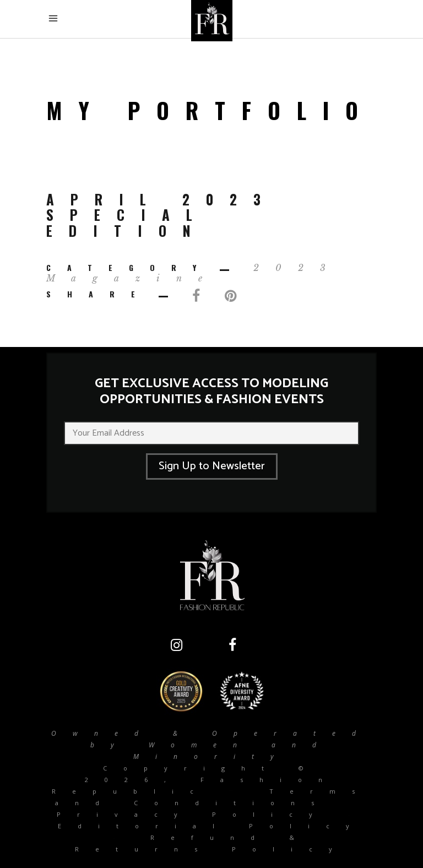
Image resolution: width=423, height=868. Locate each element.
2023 (298, 268)
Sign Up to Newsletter (212, 466)
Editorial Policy (212, 826)
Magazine (132, 278)
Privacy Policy (193, 814)
